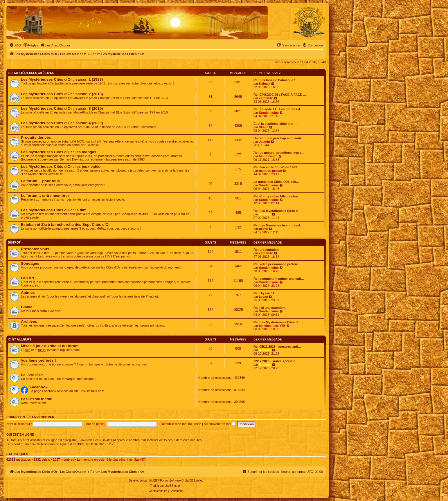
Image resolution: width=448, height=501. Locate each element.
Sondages (30, 263)
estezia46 (266, 98)
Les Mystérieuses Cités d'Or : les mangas (59, 152)
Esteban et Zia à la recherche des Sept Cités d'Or (65, 225)
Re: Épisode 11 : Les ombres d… (278, 109)
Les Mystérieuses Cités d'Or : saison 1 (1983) (62, 79)
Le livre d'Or (32, 375)
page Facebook (45, 391)
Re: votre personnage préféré (276, 264)
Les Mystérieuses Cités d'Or (31, 73)
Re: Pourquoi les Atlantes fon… (277, 196)
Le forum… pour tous (40, 181)
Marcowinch (268, 156)
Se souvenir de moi (220, 424)
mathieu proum (270, 171)
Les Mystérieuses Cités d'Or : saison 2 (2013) (62, 94)
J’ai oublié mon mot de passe (180, 424)
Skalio (264, 127)
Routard (265, 214)
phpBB (153, 481)
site (28, 350)
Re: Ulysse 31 (264, 293)
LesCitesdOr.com (92, 391)
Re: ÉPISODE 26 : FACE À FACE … (280, 95)
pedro (263, 229)
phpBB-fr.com (173, 486)
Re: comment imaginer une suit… (279, 279)
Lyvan (263, 297)
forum (42, 350)
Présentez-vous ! (36, 249)
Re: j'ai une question (269, 308)
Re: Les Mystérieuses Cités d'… (278, 211)
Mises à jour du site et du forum (50, 346)
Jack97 (140, 459)
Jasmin (265, 142)
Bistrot (14, 243)
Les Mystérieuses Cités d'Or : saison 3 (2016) (62, 108)
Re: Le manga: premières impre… (279, 153)
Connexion (16, 417)
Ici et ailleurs (20, 339)
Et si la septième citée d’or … (276, 124)
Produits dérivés (36, 137)
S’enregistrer (42, 417)
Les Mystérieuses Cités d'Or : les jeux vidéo (61, 166)
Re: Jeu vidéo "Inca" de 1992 (275, 167)
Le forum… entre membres (45, 195)
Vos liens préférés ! (38, 360)
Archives (29, 321)
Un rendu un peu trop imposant (277, 138)
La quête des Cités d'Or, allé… (276, 182)
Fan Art (28, 278)
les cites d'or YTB (272, 326)
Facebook (39, 387)
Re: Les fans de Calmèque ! (274, 80)
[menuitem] (15, 45)
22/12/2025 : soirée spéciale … (276, 361)
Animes (28, 292)
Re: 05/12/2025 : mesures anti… (277, 347)
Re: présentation (266, 250)
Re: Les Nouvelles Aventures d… (278, 225)
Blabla (27, 307)
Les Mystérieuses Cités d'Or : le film (54, 210)
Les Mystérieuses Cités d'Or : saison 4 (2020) (62, 123)
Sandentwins (269, 113)
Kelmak (265, 84)
